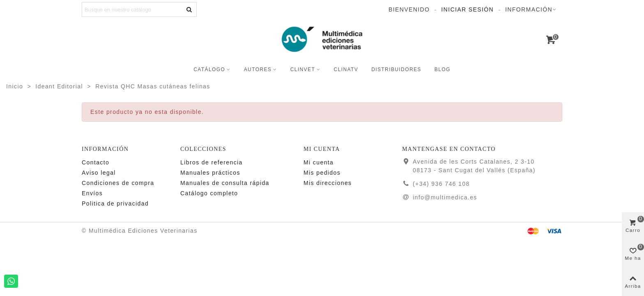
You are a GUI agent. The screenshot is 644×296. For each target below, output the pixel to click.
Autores (258, 69)
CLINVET (303, 69)
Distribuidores (396, 69)
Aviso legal (99, 173)
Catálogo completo (209, 193)
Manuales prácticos (210, 173)
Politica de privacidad (115, 203)
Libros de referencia (212, 162)
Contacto (95, 162)
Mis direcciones (328, 183)
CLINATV (346, 69)
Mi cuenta (319, 162)
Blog (443, 69)
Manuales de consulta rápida (225, 183)
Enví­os (92, 193)
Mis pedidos (322, 173)
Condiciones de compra (118, 183)
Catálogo (209, 69)
